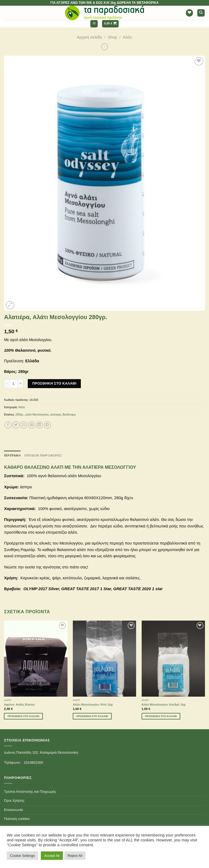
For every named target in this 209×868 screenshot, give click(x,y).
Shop (112, 37)
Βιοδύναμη (69, 415)
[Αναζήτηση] (201, 13)
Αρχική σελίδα (90, 37)
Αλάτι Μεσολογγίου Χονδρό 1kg (163, 705)
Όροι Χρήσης (14, 801)
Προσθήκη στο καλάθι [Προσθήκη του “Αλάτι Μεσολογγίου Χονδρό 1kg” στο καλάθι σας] (161, 716)
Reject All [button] (75, 856)
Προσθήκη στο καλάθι (54, 383)
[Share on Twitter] (16, 425)
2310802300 (33, 762)
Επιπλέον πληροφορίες (43, 455)
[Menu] (94, 24)
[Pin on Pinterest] (32, 425)
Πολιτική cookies (17, 819)
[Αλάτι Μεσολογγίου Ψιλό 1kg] (104, 658)
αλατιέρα (56, 415)
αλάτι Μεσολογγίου (37, 415)
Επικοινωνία (13, 810)
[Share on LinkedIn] (39, 425)
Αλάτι (127, 37)
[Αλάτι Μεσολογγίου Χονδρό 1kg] (173, 658)
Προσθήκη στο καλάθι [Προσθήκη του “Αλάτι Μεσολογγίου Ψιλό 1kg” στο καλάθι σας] (92, 716)
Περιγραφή (12, 455)
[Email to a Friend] (24, 425)
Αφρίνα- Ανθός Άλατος (20, 705)
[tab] (12, 455)
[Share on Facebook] (8, 425)
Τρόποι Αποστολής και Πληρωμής (30, 792)
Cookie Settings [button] (22, 856)
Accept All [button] (52, 856)
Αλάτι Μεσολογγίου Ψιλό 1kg (93, 705)
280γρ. (20, 415)
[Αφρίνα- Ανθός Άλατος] (36, 658)
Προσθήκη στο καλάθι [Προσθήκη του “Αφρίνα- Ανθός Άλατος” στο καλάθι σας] (24, 716)
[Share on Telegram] (47, 425)
